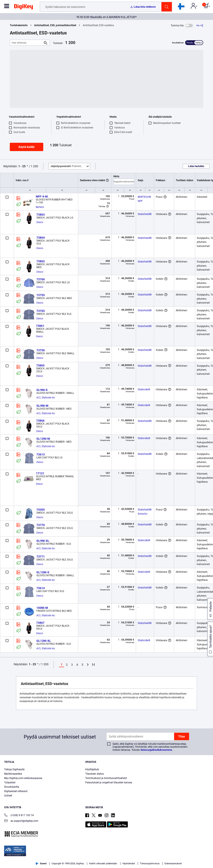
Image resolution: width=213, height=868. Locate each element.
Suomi (41, 864)
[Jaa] (200, 25)
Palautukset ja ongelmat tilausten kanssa (109, 783)
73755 (41, 295)
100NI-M (42, 608)
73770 (41, 525)
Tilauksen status (95, 774)
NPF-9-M (42, 197)
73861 (40, 326)
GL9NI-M (42, 406)
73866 (40, 421)
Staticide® (144, 389)
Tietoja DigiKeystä (14, 769)
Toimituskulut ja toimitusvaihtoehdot (106, 778)
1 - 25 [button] (22, 166)
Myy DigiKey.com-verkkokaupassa (23, 778)
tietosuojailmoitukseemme (156, 750)
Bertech (40, 207)
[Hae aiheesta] (26, 43)
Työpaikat (10, 783)
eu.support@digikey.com (21, 821)
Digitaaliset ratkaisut (16, 791)
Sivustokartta (12, 787)
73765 (41, 311)
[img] (24, 7)
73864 (41, 238)
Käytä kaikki (27, 147)
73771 (41, 557)
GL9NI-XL (43, 541)
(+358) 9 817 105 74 (19, 816)
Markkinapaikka (13, 774)
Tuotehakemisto (19, 25)
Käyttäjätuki (92, 769)
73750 (41, 350)
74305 (41, 510)
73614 (41, 588)
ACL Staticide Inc (46, 398)
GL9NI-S (42, 390)
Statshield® (145, 214)
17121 (40, 473)
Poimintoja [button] (67, 166)
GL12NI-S (43, 572)
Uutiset (8, 796)
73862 (41, 261)
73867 (40, 623)
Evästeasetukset (173, 864)
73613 (41, 454)
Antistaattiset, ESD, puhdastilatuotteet (55, 25)
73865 (40, 365)
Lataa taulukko (196, 166)
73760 (41, 279)
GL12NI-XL (44, 641)
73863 (41, 215)
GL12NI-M (43, 439)
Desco (40, 222)
